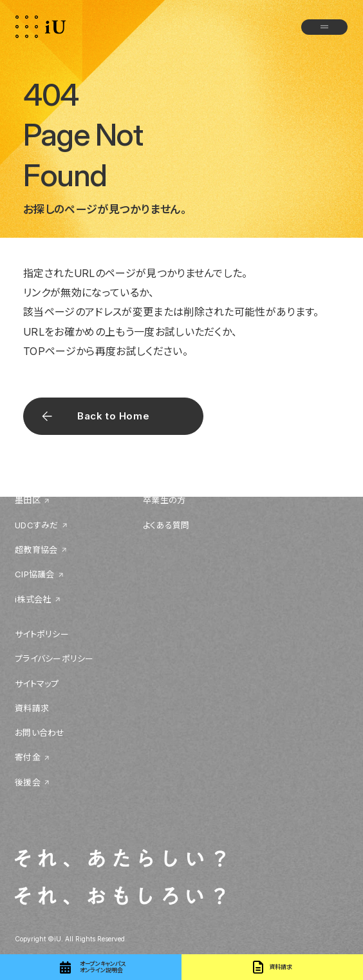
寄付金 (28, 757)
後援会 (28, 782)
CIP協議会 (35, 574)
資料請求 (32, 708)
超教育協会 (36, 550)
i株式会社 (33, 599)
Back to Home (113, 416)
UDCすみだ (37, 525)
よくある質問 (166, 525)
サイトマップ (37, 684)
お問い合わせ (40, 733)
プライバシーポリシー (54, 658)
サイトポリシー (42, 634)
